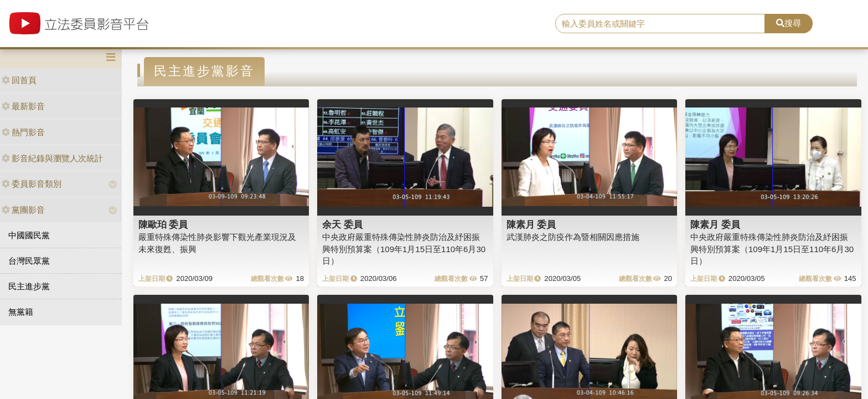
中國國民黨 (29, 235)
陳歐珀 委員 (163, 224)
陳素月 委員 (531, 224)
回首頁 (19, 80)
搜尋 (789, 23)
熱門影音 (23, 132)
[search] (660, 24)
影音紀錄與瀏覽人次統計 (52, 158)
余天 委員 (342, 224)
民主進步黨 (29, 286)
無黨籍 (21, 312)
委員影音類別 (32, 184)
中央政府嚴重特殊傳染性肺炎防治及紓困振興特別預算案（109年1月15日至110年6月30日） (404, 249)
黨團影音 (23, 210)
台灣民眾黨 (29, 261)
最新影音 (23, 106)
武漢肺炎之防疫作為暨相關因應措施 (573, 237)
